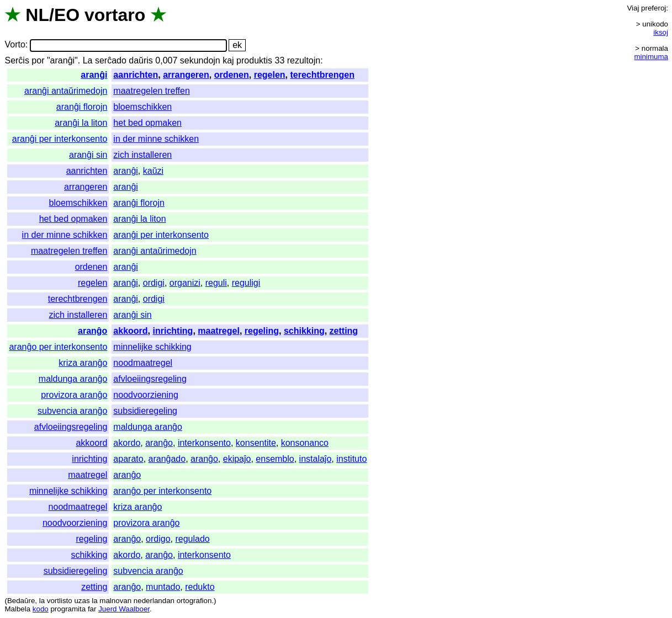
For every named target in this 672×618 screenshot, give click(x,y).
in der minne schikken (156, 139)
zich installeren (142, 155)
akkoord (130, 331)
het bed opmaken (147, 123)
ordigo (158, 539)
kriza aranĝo (83, 363)
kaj (228, 60)
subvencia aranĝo (72, 411)
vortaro (115, 15)
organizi (185, 283)
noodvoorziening (145, 395)
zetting (344, 331)
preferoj (654, 8)
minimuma (651, 57)
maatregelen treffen (151, 91)
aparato (128, 459)
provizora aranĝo (74, 395)
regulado (192, 539)
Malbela (17, 609)
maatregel (219, 331)
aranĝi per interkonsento (60, 139)
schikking (304, 331)
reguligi (246, 283)
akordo (127, 443)
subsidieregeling (145, 411)
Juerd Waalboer (124, 609)
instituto (351, 459)
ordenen (232, 75)
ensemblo (275, 459)
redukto (200, 587)
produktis (254, 60)
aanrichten (136, 75)
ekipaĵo (237, 459)
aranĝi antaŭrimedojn (66, 91)
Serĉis (17, 60)
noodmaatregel (143, 363)
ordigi (154, 283)
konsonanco (305, 443)
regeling (262, 331)
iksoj (661, 32)
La (88, 60)
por (38, 60)
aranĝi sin (88, 155)
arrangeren (186, 75)
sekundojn (200, 60)
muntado (163, 587)
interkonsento (204, 443)
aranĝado (167, 459)
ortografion (194, 601)
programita (68, 609)
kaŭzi (153, 171)
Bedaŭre (21, 601)
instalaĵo (316, 459)
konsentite (256, 443)
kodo (41, 609)
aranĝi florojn (82, 107)
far (92, 609)
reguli (216, 283)
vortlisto (60, 601)
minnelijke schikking (152, 347)
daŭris (141, 60)
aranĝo (92, 331)
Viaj (633, 8)
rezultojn (304, 60)
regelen (270, 75)
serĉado (111, 60)
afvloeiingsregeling (150, 379)
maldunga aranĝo (73, 379)
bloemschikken (142, 107)
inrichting (173, 331)
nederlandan (154, 601)
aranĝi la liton (81, 123)
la (42, 601)
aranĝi (94, 75)
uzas (82, 601)
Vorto (15, 45)
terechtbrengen (322, 75)
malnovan (115, 601)
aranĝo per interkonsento (58, 347)
